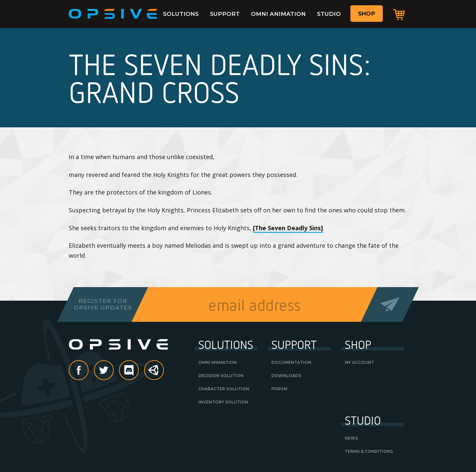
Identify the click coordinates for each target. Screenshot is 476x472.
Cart (399, 14)
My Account (359, 362)
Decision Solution (221, 376)
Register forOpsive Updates (103, 304)
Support (225, 14)
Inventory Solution (223, 402)
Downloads (286, 376)
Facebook (88, 371)
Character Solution (224, 389)
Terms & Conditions (369, 451)
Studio (329, 14)
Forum (279, 389)
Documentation (291, 362)
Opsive (113, 14)
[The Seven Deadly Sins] (288, 228)
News (351, 438)
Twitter (113, 371)
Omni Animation (278, 14)
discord (139, 371)
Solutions (181, 14)
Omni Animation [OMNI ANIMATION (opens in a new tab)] (218, 362)
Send (390, 304)
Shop (367, 14)
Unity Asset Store (154, 374)
